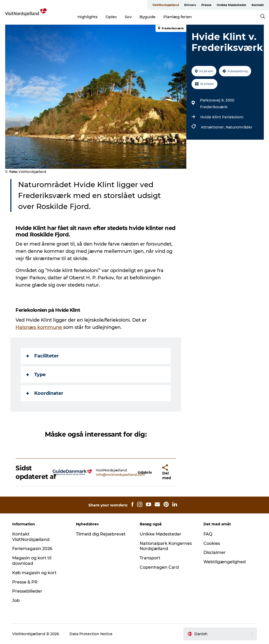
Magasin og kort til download (32, 561)
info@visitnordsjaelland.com (121, 474)
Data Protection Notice (91, 634)
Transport (150, 558)
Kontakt (258, 5)
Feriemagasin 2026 (32, 549)
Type (36, 375)
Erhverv (190, 5)
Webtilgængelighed (225, 562)
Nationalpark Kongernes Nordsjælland (166, 546)
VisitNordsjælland (166, 5)
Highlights (88, 17)
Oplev (111, 17)
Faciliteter (43, 356)
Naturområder (239, 127)
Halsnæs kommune (39, 327)
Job (16, 601)
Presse (206, 5)
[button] (145, 472)
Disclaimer (215, 553)
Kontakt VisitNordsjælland (31, 537)
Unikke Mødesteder (232, 5)
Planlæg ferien (178, 17)
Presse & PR (25, 582)
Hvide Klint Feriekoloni (222, 117)
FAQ (208, 534)
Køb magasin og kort (34, 573)
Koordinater (45, 393)
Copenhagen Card (159, 567)
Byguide (147, 17)
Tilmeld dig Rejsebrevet (101, 534)
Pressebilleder (27, 591)
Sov (128, 17)
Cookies (212, 543)
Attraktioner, (213, 127)
